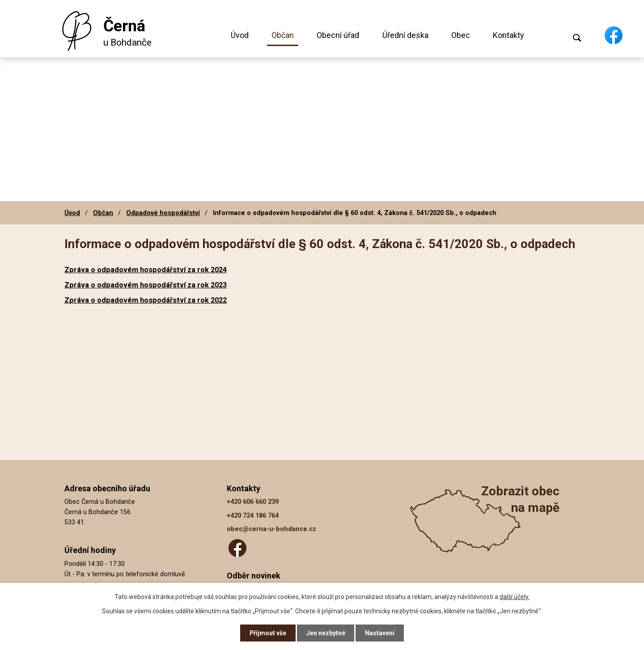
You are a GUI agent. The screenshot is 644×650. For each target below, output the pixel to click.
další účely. (515, 596)
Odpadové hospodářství (163, 213)
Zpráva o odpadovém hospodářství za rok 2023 (146, 285)
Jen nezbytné (326, 633)
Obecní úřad (338, 35)
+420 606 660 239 (253, 502)
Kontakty (508, 35)
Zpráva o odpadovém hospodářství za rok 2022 (146, 300)
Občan (283, 35)
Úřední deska (405, 35)
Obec (461, 35)
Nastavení (380, 633)
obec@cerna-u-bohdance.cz (271, 529)
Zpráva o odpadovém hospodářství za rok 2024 (146, 270)
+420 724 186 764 (253, 516)
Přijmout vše (268, 633)
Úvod (240, 35)
